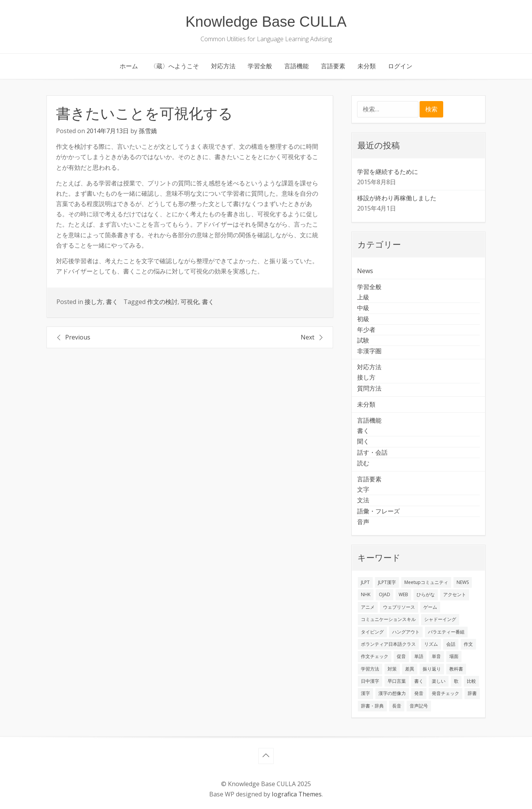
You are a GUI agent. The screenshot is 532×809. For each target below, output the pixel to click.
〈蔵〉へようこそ (175, 66)
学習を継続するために (388, 172)
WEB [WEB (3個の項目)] (403, 594)
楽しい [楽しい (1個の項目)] (439, 681)
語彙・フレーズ (378, 511)
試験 (363, 340)
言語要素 (333, 66)
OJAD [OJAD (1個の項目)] (385, 594)
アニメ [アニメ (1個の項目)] (368, 607)
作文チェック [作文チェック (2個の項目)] (375, 656)
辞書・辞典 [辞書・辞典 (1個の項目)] (372, 706)
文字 (363, 489)
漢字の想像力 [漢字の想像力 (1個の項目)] (392, 693)
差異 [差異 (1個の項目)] (410, 669)
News (365, 271)
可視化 (190, 302)
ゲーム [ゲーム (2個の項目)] (430, 607)
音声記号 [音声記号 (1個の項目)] (419, 706)
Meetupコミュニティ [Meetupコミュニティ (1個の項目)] (426, 582)
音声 (363, 522)
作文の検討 (162, 302)
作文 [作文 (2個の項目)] (468, 644)
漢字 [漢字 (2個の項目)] (365, 693)
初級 (363, 319)
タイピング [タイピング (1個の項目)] (372, 632)
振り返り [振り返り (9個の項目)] (432, 669)
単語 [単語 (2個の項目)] (419, 656)
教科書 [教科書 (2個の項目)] (456, 669)
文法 (363, 500)
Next (308, 337)
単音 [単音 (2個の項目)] (436, 656)
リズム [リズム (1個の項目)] (431, 644)
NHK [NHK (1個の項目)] (366, 594)
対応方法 (223, 66)
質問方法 (369, 388)
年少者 (366, 330)
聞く (363, 441)
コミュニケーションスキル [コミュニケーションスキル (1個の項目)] (388, 619)
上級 (363, 297)
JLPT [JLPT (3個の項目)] (365, 582)
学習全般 (260, 66)
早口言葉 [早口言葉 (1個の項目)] (397, 681)
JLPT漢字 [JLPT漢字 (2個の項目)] (387, 582)
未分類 (367, 66)
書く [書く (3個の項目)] (419, 681)
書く (112, 302)
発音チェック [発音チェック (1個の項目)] (445, 693)
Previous (78, 337)
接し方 (94, 302)
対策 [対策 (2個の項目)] (392, 669)
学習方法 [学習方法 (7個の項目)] (370, 669)
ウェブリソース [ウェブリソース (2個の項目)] (399, 607)
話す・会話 (372, 452)
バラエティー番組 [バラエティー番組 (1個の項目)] (446, 632)
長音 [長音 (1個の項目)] (397, 706)
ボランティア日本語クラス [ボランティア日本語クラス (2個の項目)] (388, 644)
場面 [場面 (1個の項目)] (454, 656)
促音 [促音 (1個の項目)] (401, 656)
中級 (363, 308)
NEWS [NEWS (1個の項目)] (463, 582)
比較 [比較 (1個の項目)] (471, 681)
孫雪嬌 (148, 131)
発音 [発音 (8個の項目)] (419, 693)
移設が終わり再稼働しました (397, 198)
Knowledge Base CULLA (266, 22)
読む (363, 463)
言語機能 (296, 66)
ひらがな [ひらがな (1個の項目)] (426, 594)
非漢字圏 (369, 351)
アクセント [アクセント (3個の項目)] (455, 594)
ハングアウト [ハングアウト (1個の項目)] (406, 632)
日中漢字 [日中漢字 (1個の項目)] (370, 681)
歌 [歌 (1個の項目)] (456, 681)
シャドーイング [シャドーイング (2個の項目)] (440, 619)
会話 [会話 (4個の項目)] (451, 644)
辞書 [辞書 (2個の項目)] (472, 693)
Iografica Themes (297, 794)
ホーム (129, 66)
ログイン (400, 66)
